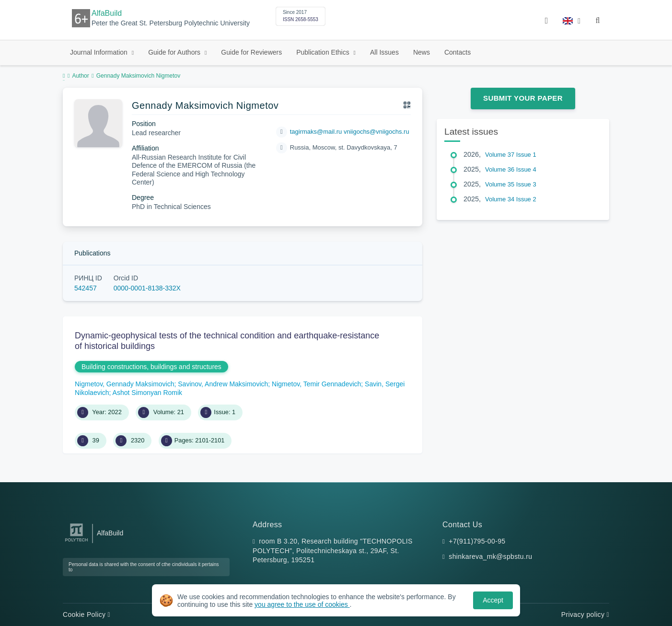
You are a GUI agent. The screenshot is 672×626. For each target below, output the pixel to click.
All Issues (384, 52)
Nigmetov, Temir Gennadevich (316, 384)
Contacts (458, 52)
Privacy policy (585, 614)
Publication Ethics (324, 52)
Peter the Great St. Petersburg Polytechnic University (171, 23)
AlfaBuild (107, 13)
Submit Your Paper (523, 98)
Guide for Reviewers (251, 52)
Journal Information (100, 52)
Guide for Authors (175, 52)
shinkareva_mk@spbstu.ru (490, 556)
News (422, 52)
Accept (493, 600)
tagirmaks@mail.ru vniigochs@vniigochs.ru (350, 132)
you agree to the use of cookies (302, 604)
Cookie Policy (87, 614)
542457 (86, 288)
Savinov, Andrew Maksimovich (223, 384)
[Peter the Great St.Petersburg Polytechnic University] (76, 542)
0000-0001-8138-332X (147, 288)
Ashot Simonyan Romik (148, 393)
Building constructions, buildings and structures (151, 367)
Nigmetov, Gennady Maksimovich (124, 384)
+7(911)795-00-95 (477, 541)
